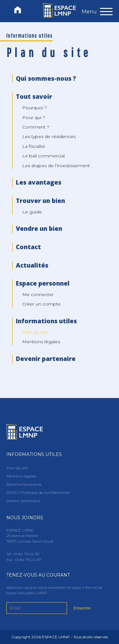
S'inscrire (82, 608)
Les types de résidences (49, 136)
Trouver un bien (40, 201)
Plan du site (17, 468)
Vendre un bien (39, 229)
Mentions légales (41, 342)
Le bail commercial (43, 156)
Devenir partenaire (46, 359)
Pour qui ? (34, 117)
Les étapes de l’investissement (56, 166)
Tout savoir (34, 97)
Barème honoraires (24, 484)
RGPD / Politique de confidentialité (38, 492)
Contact (28, 247)
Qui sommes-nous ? (46, 79)
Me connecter (38, 294)
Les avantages (39, 182)
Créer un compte (41, 304)
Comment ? (36, 127)
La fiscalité (34, 146)
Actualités (32, 265)
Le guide (32, 212)
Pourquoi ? (35, 108)
